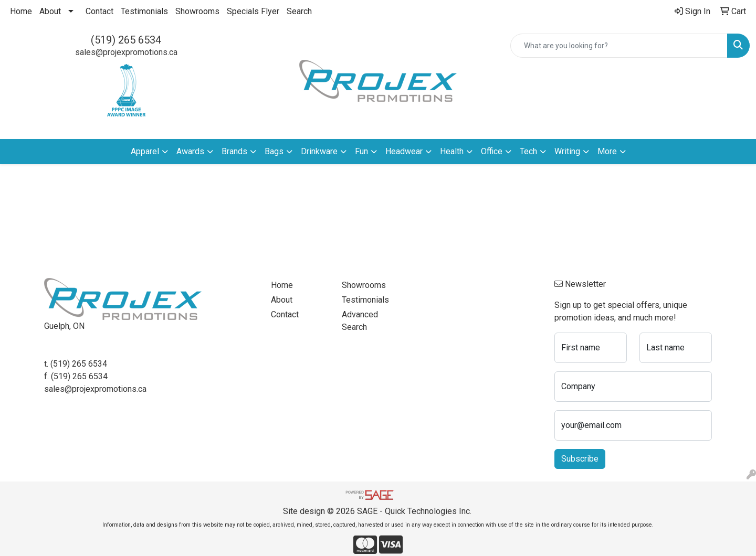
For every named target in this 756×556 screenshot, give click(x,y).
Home (21, 11)
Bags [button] (274, 151)
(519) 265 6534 (126, 40)
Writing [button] (567, 151)
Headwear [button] (404, 151)
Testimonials (144, 11)
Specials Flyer (253, 11)
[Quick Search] (619, 46)
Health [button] (452, 151)
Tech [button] (528, 151)
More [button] (607, 151)
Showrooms (197, 11)
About (50, 11)
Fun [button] (361, 151)
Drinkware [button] (319, 151)
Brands (234, 151)
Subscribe (580, 459)
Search (299, 11)
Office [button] (492, 151)
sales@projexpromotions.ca (126, 52)
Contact (99, 11)
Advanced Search (360, 321)
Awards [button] (190, 151)
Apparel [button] (145, 151)
